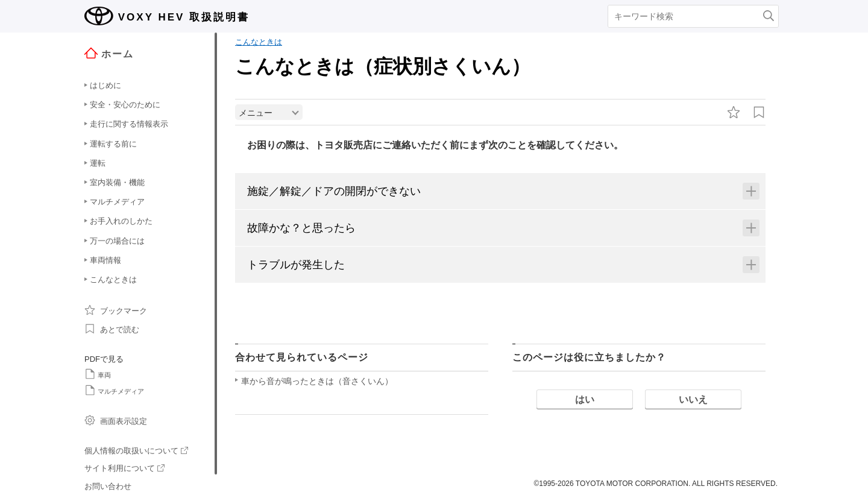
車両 (98, 374)
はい (585, 399)
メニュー (256, 113)
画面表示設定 (116, 420)
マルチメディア (114, 390)
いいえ (693, 399)
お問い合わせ (108, 486)
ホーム (109, 53)
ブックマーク (116, 310)
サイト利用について (124, 468)
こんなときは (259, 42)
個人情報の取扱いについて (136, 451)
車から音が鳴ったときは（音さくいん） (317, 381)
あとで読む (112, 329)
